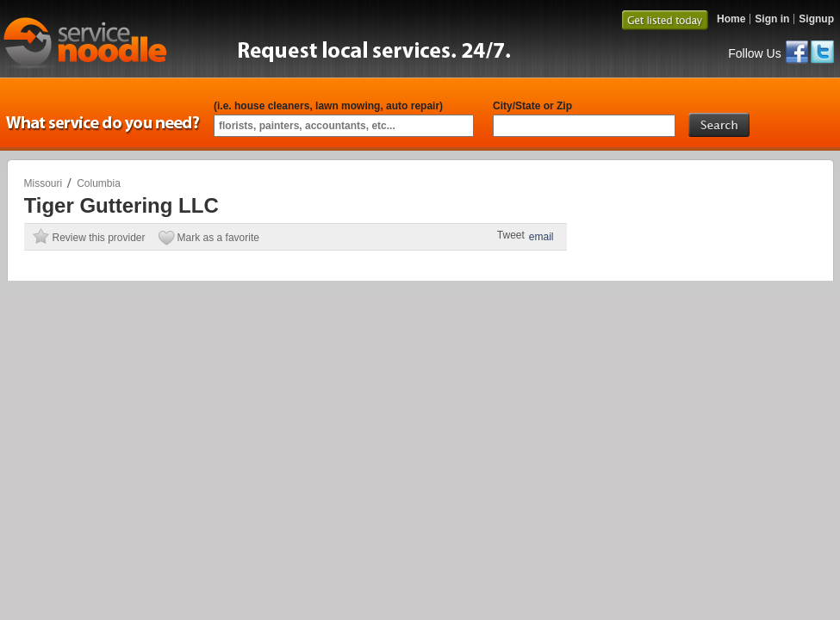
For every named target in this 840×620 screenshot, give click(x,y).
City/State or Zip (532, 106)
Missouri (44, 183)
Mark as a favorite (218, 238)
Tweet (511, 235)
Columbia (99, 183)
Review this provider (99, 238)
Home (731, 19)
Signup (816, 19)
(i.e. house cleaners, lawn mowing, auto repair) (328, 106)
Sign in (772, 19)
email (541, 237)
